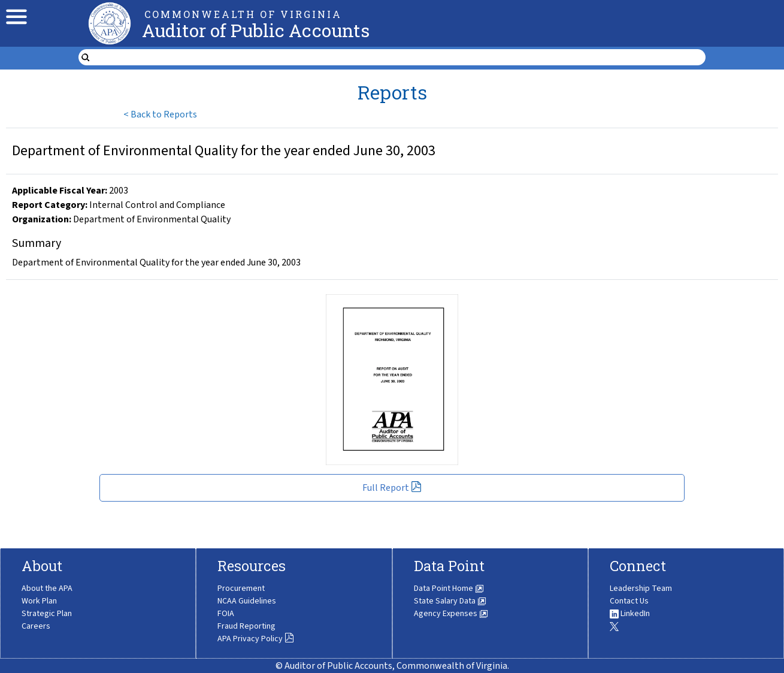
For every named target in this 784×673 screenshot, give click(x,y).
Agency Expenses (451, 614)
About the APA (47, 589)
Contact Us (629, 601)
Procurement (241, 589)
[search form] (399, 58)
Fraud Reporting (246, 626)
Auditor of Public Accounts (256, 30)
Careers (36, 626)
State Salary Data (450, 601)
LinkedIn (630, 614)
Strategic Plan (47, 614)
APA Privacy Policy (256, 639)
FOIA (226, 614)
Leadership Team (641, 589)
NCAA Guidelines (247, 601)
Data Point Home (449, 589)
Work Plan (39, 601)
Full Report (392, 488)
